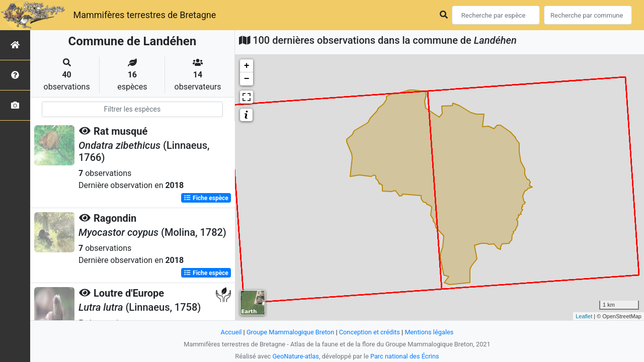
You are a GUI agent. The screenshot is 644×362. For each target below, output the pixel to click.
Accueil (231, 332)
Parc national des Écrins (405, 356)
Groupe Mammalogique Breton (290, 332)
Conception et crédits (370, 332)
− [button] (247, 79)
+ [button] (247, 66)
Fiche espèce (206, 198)
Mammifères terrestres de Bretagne (144, 15)
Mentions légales (429, 332)
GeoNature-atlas (296, 356)
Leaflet (584, 316)
